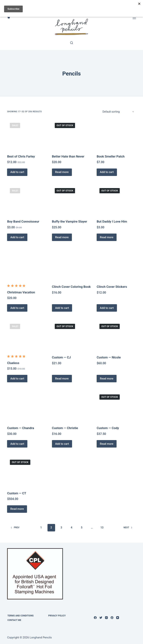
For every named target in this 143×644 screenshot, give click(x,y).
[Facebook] (95, 618)
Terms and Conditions (20, 616)
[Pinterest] (112, 618)
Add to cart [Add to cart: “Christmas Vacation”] (18, 308)
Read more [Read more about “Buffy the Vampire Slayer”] (62, 237)
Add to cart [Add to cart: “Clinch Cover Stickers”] (107, 308)
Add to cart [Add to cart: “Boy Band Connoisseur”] (18, 237)
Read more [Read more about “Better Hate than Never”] (62, 172)
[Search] (72, 43)
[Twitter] (101, 618)
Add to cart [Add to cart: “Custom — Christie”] (63, 444)
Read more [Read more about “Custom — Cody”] (107, 444)
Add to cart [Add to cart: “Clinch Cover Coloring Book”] (63, 308)
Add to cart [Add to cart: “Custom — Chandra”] (18, 444)
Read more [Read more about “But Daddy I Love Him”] (107, 237)
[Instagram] (106, 618)
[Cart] (8, 18)
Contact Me (14, 620)
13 (102, 528)
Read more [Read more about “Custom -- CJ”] (62, 379)
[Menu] (134, 18)
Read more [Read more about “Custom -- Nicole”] (107, 379)
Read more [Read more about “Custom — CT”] (18, 509)
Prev (15, 528)
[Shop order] (118, 112)
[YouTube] (118, 618)
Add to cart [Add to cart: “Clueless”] (18, 379)
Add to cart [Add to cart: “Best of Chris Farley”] (18, 172)
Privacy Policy (57, 616)
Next (128, 528)
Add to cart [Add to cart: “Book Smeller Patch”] (107, 172)
